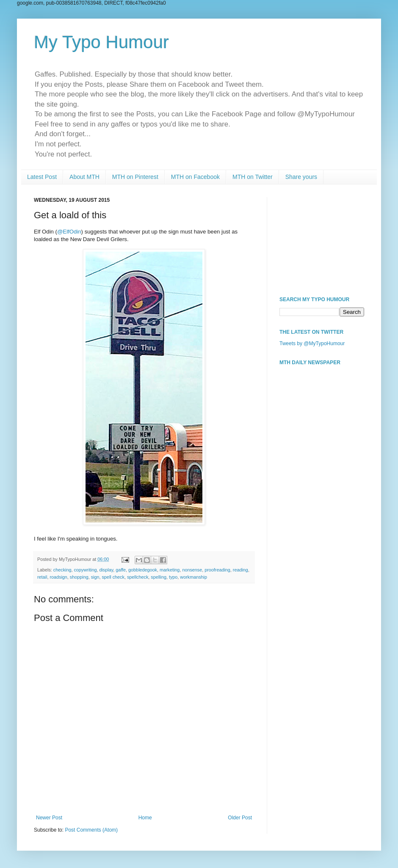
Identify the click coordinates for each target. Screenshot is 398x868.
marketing (170, 570)
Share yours (301, 177)
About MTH (84, 177)
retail (42, 577)
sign (95, 577)
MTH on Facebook (195, 177)
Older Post (240, 818)
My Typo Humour (101, 42)
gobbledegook (143, 570)
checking (62, 570)
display (106, 570)
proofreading (217, 570)
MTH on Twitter (253, 177)
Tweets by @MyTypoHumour (312, 343)
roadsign (58, 577)
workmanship (193, 577)
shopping (79, 577)
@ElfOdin (69, 232)
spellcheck (138, 577)
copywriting (85, 570)
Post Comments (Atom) (91, 830)
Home (145, 818)
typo (173, 577)
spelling (159, 577)
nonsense (192, 570)
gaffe (121, 570)
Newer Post (49, 818)
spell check (113, 577)
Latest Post (42, 177)
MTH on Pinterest (135, 177)
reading (240, 570)
